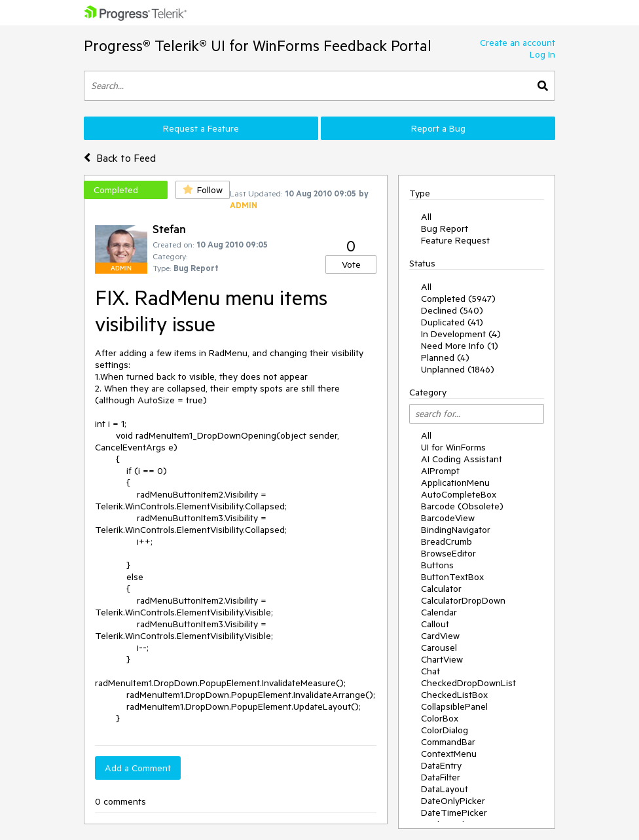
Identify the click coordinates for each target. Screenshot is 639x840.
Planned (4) (445, 357)
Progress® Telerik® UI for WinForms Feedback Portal (258, 46)
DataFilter (441, 777)
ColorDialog (445, 730)
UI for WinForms (453, 447)
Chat (430, 671)
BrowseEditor (448, 553)
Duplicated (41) (452, 322)
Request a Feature (201, 128)
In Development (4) (461, 334)
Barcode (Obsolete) (462, 506)
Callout (435, 624)
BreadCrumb (447, 541)
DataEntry (441, 765)
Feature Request (455, 240)
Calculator (441, 589)
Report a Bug (438, 128)
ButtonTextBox (452, 577)
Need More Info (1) (460, 346)
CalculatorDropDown (463, 600)
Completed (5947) (458, 299)
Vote (351, 265)
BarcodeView (448, 518)
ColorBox (440, 718)
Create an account (518, 43)
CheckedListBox (454, 695)
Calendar (439, 612)
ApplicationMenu (455, 483)
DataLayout (445, 789)
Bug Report (445, 228)
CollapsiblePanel (454, 706)
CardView (440, 636)
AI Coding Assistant (462, 459)
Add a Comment (138, 768)
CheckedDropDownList (468, 683)
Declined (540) (452, 310)
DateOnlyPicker (453, 801)
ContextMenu (449, 754)
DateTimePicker (454, 813)
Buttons (437, 565)
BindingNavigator (456, 530)
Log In (542, 54)
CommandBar (448, 742)
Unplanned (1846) (458, 369)
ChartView (442, 659)
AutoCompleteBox (459, 494)
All (426, 217)
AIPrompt (440, 471)
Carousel (439, 648)
